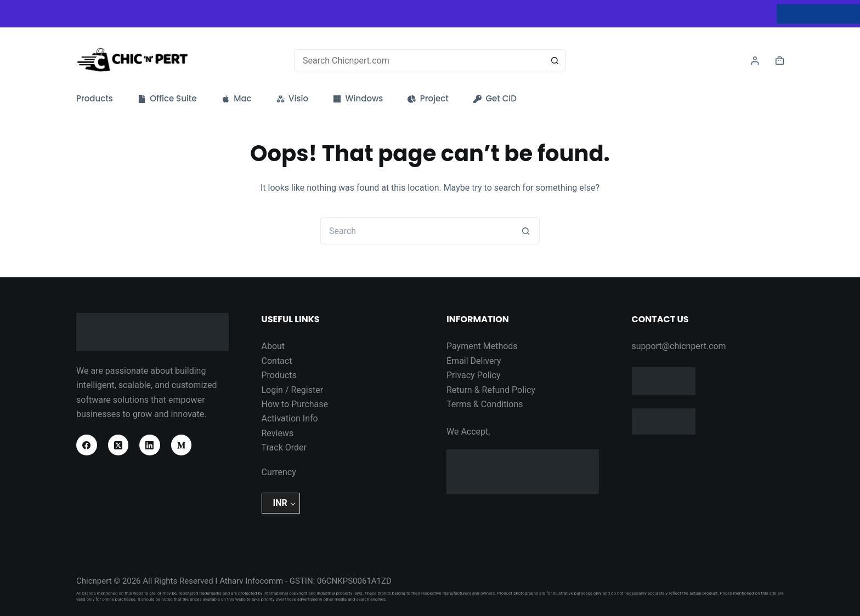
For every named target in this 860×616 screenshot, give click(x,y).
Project (428, 99)
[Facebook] (87, 445)
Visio (292, 99)
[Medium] (182, 445)
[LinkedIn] (150, 445)
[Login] (755, 61)
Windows (358, 99)
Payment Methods (482, 346)
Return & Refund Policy (491, 390)
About (273, 346)
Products (95, 99)
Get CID (495, 99)
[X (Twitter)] (118, 445)
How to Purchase (295, 404)
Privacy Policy (474, 375)
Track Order (284, 447)
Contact (277, 361)
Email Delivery (474, 361)
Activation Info (290, 418)
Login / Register (293, 390)
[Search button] (555, 60)
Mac (237, 99)
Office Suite (167, 99)
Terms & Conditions (485, 404)
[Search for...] (419, 60)
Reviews (278, 433)
